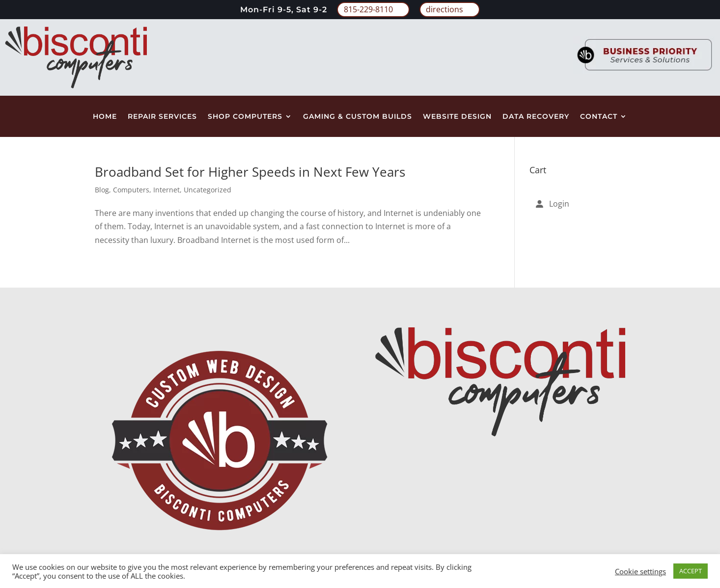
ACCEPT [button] (691, 571)
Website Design (457, 117)
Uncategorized (208, 190)
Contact (599, 117)
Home (105, 117)
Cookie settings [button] (640, 571)
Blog (102, 190)
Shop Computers (245, 117)
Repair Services (162, 117)
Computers (131, 190)
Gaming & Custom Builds (358, 117)
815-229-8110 (368, 9)
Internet (166, 190)
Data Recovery (536, 117)
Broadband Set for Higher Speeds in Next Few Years (250, 172)
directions (444, 9)
